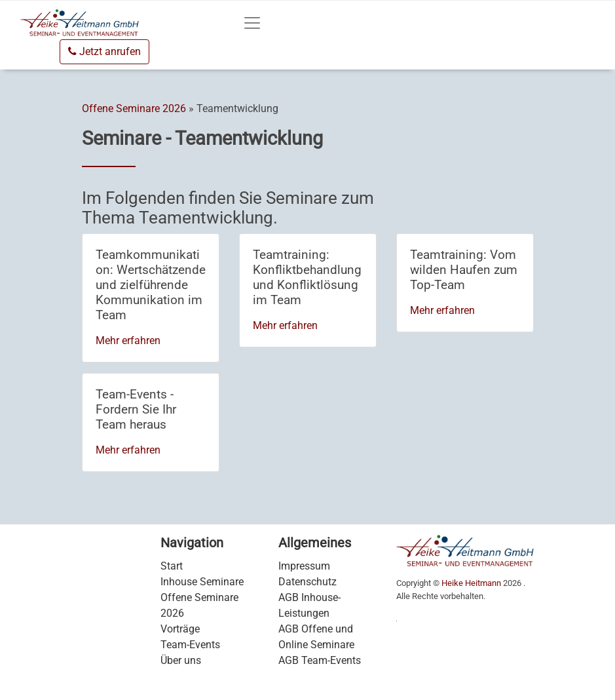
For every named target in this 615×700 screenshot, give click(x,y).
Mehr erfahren (128, 340)
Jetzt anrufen (104, 51)
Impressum (304, 566)
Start (172, 566)
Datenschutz (307, 582)
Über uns (181, 660)
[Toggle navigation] (252, 23)
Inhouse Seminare (202, 582)
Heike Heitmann (471, 583)
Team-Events (190, 645)
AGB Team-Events (320, 660)
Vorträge (180, 629)
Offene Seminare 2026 (134, 108)
